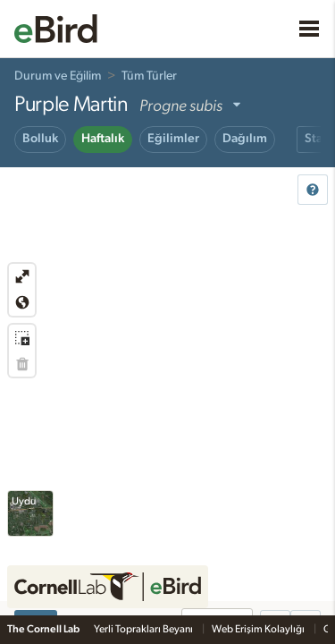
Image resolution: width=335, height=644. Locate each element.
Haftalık (103, 139)
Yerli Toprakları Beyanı (144, 629)
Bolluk (40, 139)
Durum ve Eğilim (58, 76)
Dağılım (245, 139)
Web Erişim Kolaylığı (259, 629)
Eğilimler (173, 139)
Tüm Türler (149, 76)
